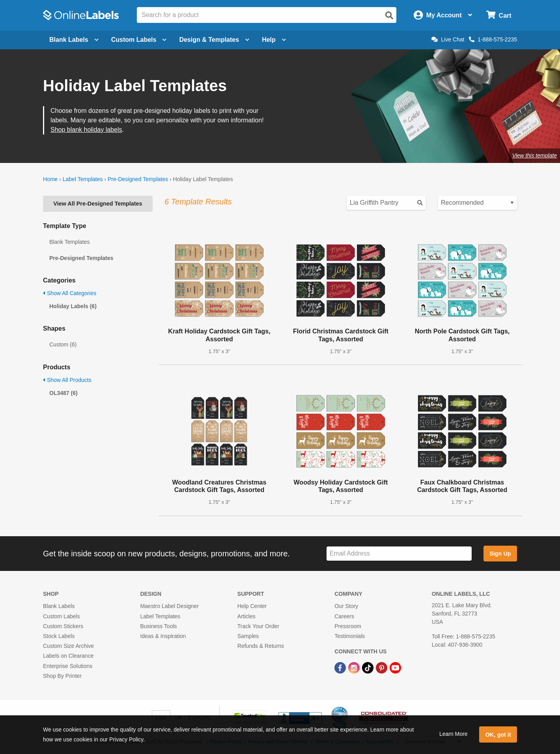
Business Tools (158, 626)
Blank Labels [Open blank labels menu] (74, 40)
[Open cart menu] (499, 15)
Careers (344, 616)
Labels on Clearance (68, 656)
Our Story (346, 606)
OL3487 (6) (63, 393)
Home (50, 179)
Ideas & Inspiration (163, 636)
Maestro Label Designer (169, 606)
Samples (248, 636)
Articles (246, 616)
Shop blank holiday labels (86, 130)
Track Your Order (258, 626)
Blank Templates (69, 242)
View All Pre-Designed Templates (98, 204)
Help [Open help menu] (274, 40)
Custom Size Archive (68, 646)
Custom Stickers (63, 626)
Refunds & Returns (261, 646)
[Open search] (389, 15)
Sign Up (500, 554)
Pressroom (348, 626)
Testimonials (350, 636)
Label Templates (83, 179)
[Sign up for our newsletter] (399, 554)
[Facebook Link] (341, 667)
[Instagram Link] (355, 667)
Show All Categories (70, 293)
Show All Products (67, 380)
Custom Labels (61, 616)
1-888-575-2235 (493, 39)
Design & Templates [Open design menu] (214, 40)
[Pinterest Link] (382, 667)
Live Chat (448, 39)
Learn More (454, 734)
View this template (535, 155)
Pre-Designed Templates (138, 179)
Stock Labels (59, 636)
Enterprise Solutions (68, 666)
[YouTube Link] (395, 667)
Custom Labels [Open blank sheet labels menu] (139, 40)
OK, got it (498, 735)
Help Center (252, 606)
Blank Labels (59, 606)
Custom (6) (63, 344)
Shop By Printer (62, 676)
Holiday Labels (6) (73, 306)
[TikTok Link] (369, 667)
